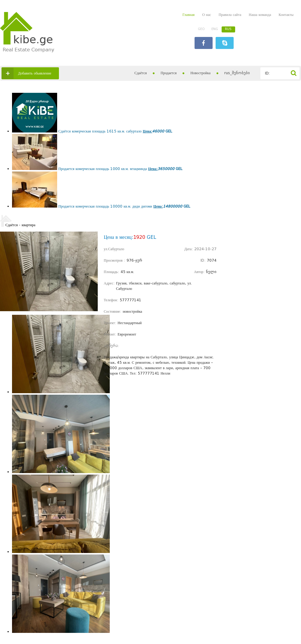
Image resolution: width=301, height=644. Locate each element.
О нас (207, 15)
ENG (215, 29)
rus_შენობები (237, 73)
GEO (201, 29)
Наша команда (260, 15)
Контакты (286, 15)
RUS (228, 29)
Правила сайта (230, 15)
